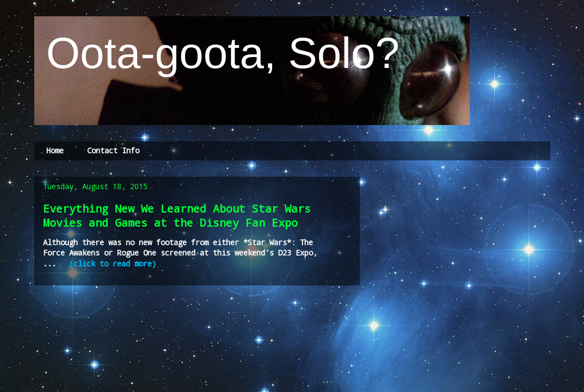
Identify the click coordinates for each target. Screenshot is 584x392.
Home (55, 150)
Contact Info (113, 150)
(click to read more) (113, 263)
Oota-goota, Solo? (217, 53)
